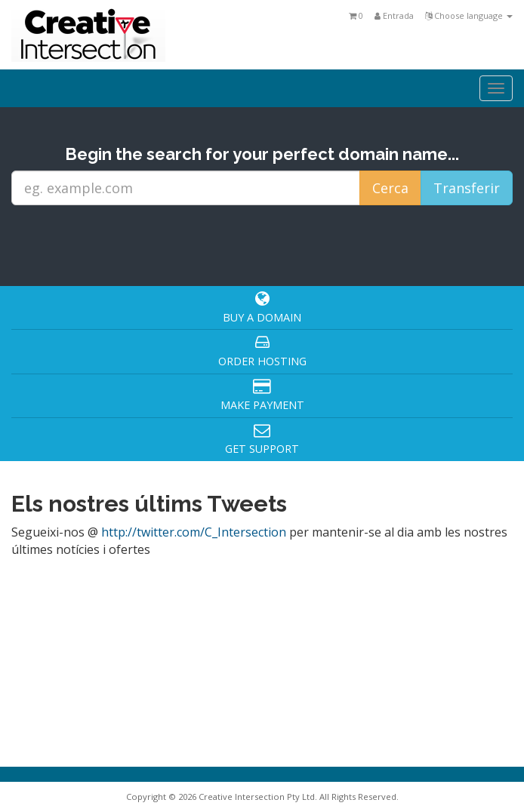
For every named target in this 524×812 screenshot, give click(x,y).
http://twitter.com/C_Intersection (194, 532)
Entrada (394, 15)
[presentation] (267, 244)
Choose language (469, 15)
